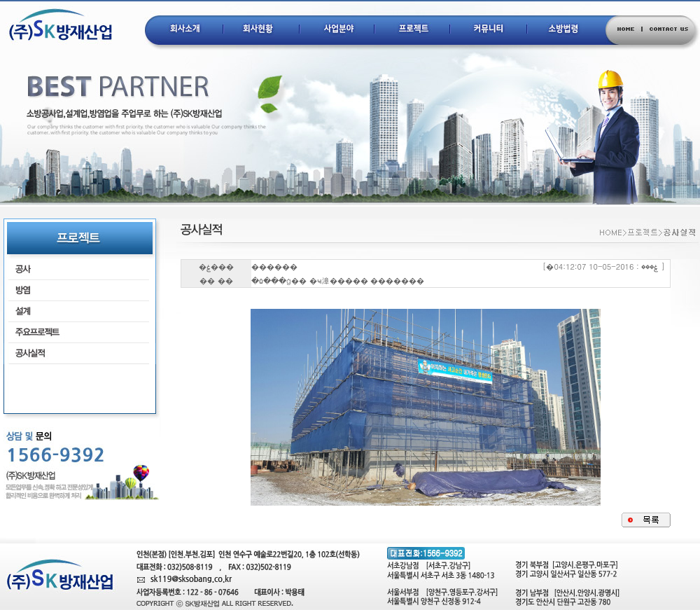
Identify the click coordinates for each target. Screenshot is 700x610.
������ (274, 267)
